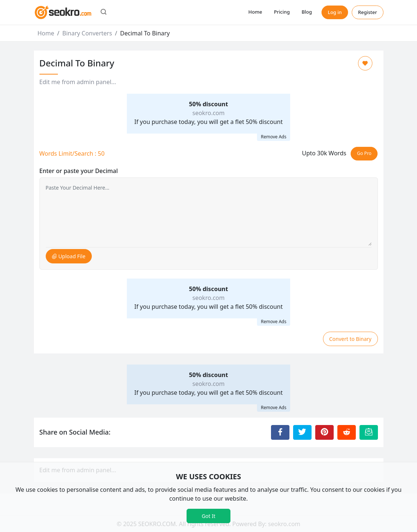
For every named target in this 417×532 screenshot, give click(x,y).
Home (255, 12)
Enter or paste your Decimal (79, 171)
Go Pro (364, 153)
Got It (208, 516)
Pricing (282, 12)
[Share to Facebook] (280, 432)
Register (368, 12)
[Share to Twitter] (302, 432)
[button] (104, 13)
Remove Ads (273, 137)
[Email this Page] (369, 432)
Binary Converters (87, 33)
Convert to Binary (350, 339)
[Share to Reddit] (347, 432)
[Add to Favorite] (365, 63)
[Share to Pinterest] (324, 432)
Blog (307, 12)
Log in (335, 12)
